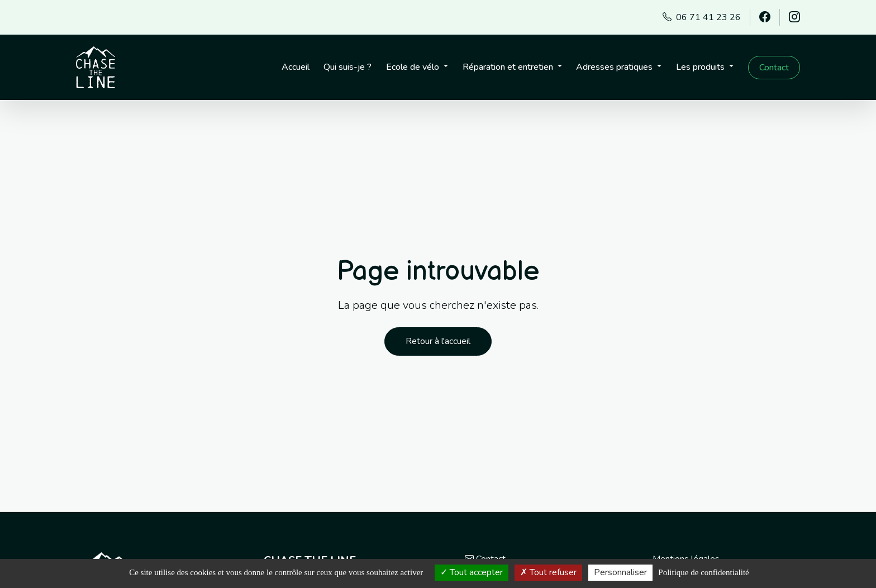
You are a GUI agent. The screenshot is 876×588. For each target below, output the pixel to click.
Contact (774, 68)
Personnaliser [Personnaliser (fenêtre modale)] (620, 572)
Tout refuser (548, 572)
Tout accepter (472, 572)
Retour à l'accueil (438, 341)
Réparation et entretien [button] (509, 67)
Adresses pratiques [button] (615, 67)
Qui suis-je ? (347, 67)
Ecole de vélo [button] (414, 67)
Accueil (296, 67)
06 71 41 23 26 (702, 17)
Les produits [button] (701, 67)
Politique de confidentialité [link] (703, 572)
